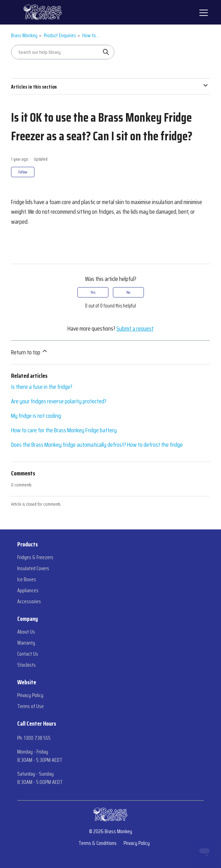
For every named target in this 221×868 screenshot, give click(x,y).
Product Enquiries (60, 36)
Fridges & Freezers (35, 557)
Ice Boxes (27, 579)
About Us (26, 632)
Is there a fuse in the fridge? (42, 387)
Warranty (26, 643)
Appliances (28, 591)
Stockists (27, 665)
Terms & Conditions (98, 843)
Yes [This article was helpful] (93, 292)
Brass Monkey (24, 36)
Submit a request (135, 329)
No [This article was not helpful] (128, 292)
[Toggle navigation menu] (203, 12)
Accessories (29, 602)
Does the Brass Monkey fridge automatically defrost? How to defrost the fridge (97, 445)
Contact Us (28, 654)
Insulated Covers (33, 568)
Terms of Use (30, 706)
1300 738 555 (37, 738)
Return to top (30, 352)
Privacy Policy (30, 695)
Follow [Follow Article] (23, 172)
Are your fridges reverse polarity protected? (59, 401)
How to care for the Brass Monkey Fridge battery (64, 430)
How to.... (91, 36)
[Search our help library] (56, 52)
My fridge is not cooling (36, 416)
